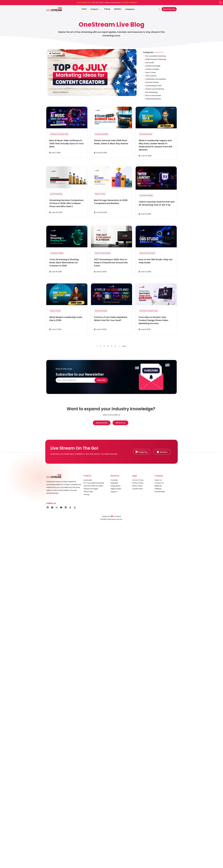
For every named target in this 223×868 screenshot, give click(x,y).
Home (84, 9)
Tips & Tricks (100, 194)
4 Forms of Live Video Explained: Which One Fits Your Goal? (111, 319)
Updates (118, 9)
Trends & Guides (101, 134)
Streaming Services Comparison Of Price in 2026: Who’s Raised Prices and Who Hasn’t (66, 203)
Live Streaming (56, 194)
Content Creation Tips (59, 134)
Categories (131, 9)
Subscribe (101, 380)
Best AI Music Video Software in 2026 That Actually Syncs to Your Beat (67, 144)
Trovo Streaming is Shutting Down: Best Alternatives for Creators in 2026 (64, 263)
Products (95, 9)
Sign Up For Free (169, 9)
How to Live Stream (103, 253)
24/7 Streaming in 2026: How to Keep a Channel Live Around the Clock (111, 263)
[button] (122, 92)
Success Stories (146, 134)
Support (114, 492)
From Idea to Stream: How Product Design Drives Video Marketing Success (153, 320)
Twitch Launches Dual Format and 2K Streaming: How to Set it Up (157, 203)
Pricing (107, 9)
